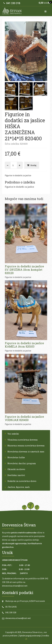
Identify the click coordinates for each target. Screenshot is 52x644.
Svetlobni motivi (16, 475)
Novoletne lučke (16, 457)
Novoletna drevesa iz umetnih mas (26, 452)
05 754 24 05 (11, 607)
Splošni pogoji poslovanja (30, 636)
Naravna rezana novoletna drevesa (26, 446)
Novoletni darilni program (22, 463)
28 (26, 639)
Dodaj (33, 165)
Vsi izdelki (13, 434)
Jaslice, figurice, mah (19, 487)
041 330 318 (13, 3)
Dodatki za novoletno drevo (22, 481)
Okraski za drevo (16, 469)
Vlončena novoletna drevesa (23, 440)
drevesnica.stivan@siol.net (15, 586)
